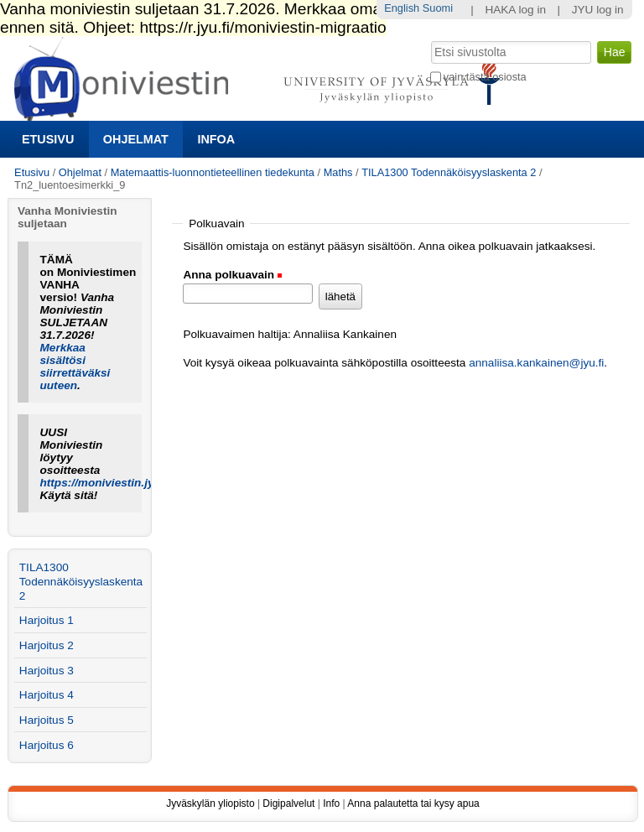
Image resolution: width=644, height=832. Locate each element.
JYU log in (598, 10)
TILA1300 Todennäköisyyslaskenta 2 (449, 172)
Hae (429, 39)
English (402, 8)
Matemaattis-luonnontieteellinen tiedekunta (213, 172)
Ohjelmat (136, 139)
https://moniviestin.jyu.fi (106, 483)
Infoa (216, 139)
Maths (338, 172)
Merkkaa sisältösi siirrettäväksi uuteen (75, 367)
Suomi (438, 8)
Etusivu (48, 139)
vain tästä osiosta (485, 77)
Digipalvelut (288, 803)
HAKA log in (515, 10)
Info (331, 803)
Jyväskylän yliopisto (210, 803)
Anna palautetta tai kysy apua (413, 803)
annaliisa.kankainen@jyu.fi (536, 363)
